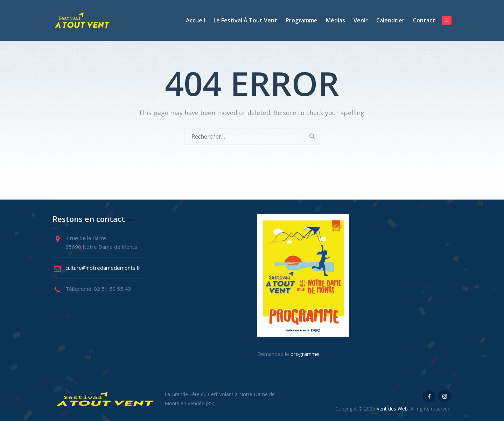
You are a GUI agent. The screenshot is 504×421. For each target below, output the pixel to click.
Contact (421, 20)
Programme (298, 20)
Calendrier (387, 20)
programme (305, 354)
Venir (357, 20)
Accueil (192, 20)
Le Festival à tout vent (242, 20)
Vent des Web (392, 409)
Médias (332, 20)
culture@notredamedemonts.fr (103, 268)
